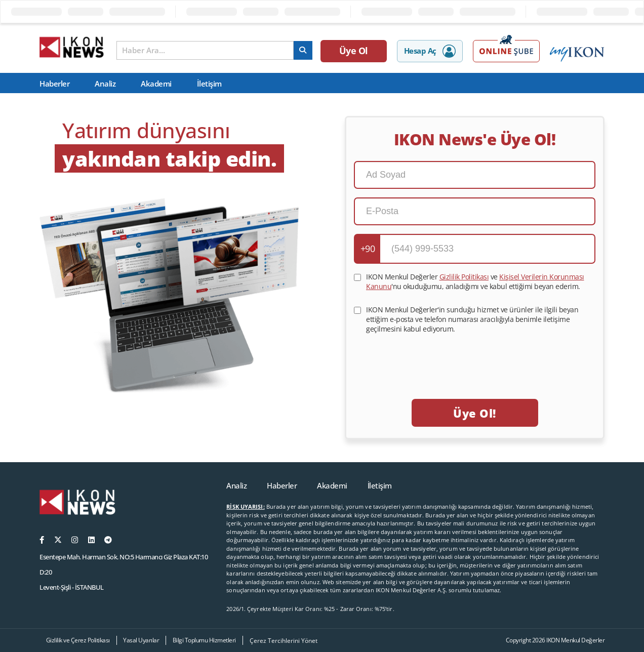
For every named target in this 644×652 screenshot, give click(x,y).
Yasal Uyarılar (141, 640)
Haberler (54, 84)
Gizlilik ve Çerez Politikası (78, 640)
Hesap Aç (430, 51)
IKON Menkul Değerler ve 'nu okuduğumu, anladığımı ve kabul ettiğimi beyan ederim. (475, 281)
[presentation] (475, 359)
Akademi (156, 84)
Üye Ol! (474, 413)
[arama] (303, 50)
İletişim (209, 84)
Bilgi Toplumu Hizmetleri (204, 640)
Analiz (105, 84)
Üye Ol (354, 51)
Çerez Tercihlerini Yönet (284, 641)
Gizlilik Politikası (464, 277)
